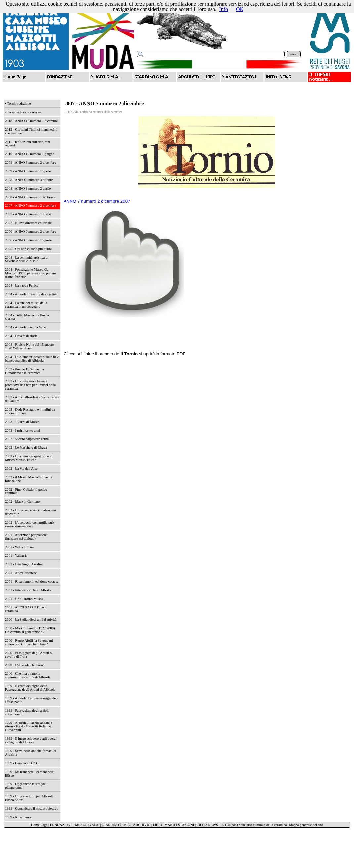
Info (223, 9)
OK (240, 9)
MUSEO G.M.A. (87, 825)
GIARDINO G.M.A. (116, 825)
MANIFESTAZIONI (179, 825)
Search (294, 54)
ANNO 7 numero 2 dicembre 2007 (97, 201)
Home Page (39, 825)
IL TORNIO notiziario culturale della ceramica (253, 825)
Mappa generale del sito (306, 825)
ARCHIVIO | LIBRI (147, 825)
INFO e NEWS (207, 825)
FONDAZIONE (61, 825)
